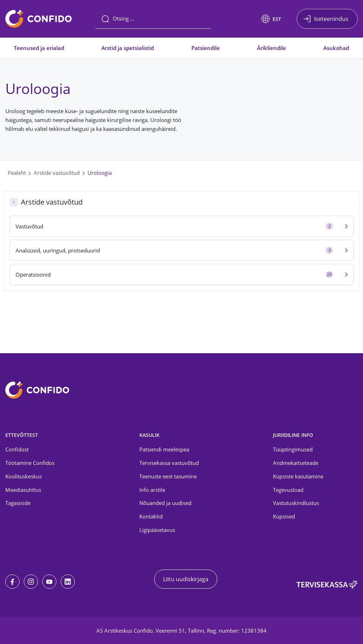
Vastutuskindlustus (296, 503)
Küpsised (284, 516)
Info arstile (152, 490)
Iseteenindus (331, 19)
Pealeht (17, 173)
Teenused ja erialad (39, 48)
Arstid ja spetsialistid (128, 48)
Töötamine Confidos (30, 463)
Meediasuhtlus (23, 490)
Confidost (17, 449)
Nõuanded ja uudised (165, 503)
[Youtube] (49, 582)
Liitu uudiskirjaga (186, 579)
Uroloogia (100, 173)
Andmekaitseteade (296, 463)
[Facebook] (12, 582)
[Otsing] (153, 19)
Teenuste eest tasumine (168, 476)
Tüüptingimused (293, 449)
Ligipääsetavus (157, 530)
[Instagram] (31, 582)
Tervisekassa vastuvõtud (169, 463)
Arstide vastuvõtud (57, 173)
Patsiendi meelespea (164, 449)
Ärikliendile (272, 48)
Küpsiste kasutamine (298, 476)
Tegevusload (288, 490)
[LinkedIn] (68, 582)
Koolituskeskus (24, 476)
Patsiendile (206, 48)
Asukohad (336, 48)
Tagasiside (18, 503)
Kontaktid (151, 516)
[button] (271, 19)
